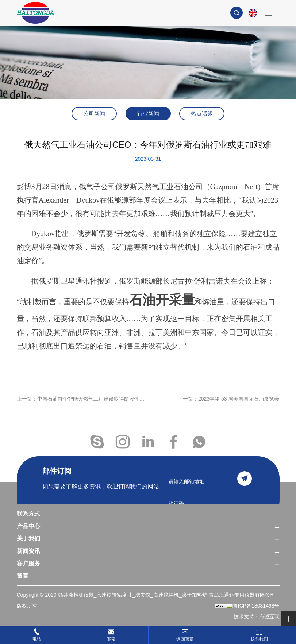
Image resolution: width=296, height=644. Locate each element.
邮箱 (111, 639)
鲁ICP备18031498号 (256, 606)
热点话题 (202, 114)
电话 (37, 639)
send (245, 479)
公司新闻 (94, 114)
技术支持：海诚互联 (257, 617)
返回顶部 (185, 639)
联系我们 (259, 639)
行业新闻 (148, 114)
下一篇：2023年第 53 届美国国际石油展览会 (229, 406)
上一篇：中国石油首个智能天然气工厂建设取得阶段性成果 (82, 406)
